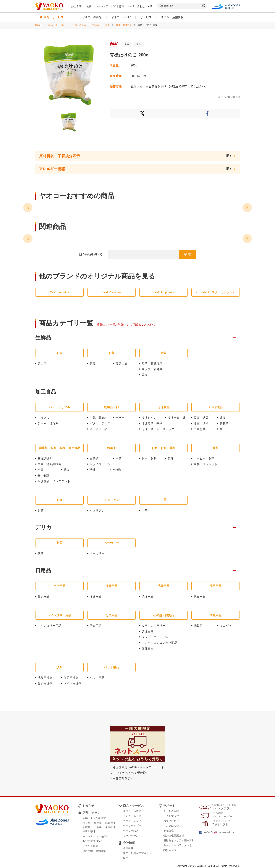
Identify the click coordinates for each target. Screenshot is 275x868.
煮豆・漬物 (201, 423)
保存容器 (148, 648)
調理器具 (148, 631)
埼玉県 (86, 823)
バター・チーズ (100, 423)
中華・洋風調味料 (49, 464)
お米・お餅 (149, 458)
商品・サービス (56, 25)
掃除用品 (96, 596)
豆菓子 (94, 458)
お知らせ (88, 806)
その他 (116, 470)
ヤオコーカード (132, 816)
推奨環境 (169, 831)
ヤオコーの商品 (92, 17)
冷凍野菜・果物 (152, 423)
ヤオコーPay (130, 831)
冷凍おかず (149, 418)
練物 (223, 418)
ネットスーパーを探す (96, 836)
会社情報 (76, 6)
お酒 (41, 511)
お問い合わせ (136, 6)
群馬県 (98, 823)
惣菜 (41, 553)
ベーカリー (97, 553)
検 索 (187, 254)
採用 (88, 6)
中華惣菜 (200, 429)
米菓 (119, 458)
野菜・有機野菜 (124, 25)
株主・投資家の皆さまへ (137, 853)
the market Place (92, 841)
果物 (145, 375)
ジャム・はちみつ (49, 423)
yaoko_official (224, 832)
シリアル (43, 418)
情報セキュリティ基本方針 (179, 840)
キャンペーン (131, 836)
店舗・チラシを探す (94, 818)
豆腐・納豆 (201, 418)
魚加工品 (122, 363)
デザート (122, 418)
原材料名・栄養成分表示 (59, 156)
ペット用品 (97, 678)
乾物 (67, 470)
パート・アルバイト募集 (110, 6)
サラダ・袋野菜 (152, 369)
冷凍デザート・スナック (158, 429)
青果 (107, 25)
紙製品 (198, 626)
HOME (39, 25)
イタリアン (97, 511)
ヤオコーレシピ (121, 17)
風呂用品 (200, 596)
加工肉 (42, 363)
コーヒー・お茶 (204, 458)
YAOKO (206, 832)
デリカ (43, 528)
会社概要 (128, 848)
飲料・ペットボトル (207, 464)
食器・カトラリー (153, 626)
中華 (145, 511)
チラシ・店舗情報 (172, 17)
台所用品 (43, 596)
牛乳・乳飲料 (98, 418)
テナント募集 (90, 846)
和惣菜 (224, 423)
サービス (146, 17)
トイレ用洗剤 (72, 683)
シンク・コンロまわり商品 (159, 643)
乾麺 (171, 458)
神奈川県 (88, 831)
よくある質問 (171, 811)
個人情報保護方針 (174, 836)
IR (151, 6)
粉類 (41, 470)
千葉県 (98, 827)
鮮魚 (93, 363)
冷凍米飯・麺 (177, 418)
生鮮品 (96, 25)
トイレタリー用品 (49, 626)
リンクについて (172, 826)
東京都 (109, 827)
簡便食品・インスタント (54, 481)
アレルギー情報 (52, 169)
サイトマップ (171, 816)
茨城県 (86, 827)
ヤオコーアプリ (132, 826)
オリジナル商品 (132, 811)
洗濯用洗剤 (45, 678)
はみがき (226, 626)
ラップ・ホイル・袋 (155, 637)
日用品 (43, 571)
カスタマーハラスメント (178, 845)
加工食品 (46, 392)
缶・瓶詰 (43, 475)
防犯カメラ (170, 850)
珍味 (93, 470)
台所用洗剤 (45, 683)
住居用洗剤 (71, 678)
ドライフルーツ (100, 464)
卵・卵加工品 (98, 429)
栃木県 (109, 823)
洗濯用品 (148, 596)
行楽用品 (96, 626)
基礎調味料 (45, 458)
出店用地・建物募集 (94, 851)
